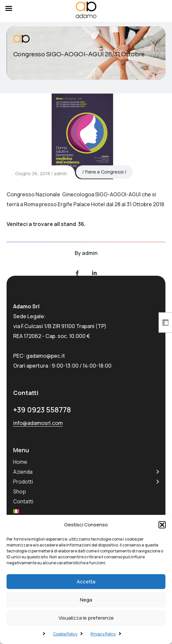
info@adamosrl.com (38, 423)
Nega (86, 600)
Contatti (23, 501)
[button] (162, 525)
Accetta (86, 582)
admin (61, 173)
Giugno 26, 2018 (33, 173)
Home (20, 462)
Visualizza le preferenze (86, 618)
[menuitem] (16, 511)
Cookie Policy (65, 634)
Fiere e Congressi (104, 172)
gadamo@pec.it (46, 356)
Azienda (23, 472)
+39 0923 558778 (42, 410)
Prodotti (23, 482)
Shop (20, 491)
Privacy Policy (103, 634)
